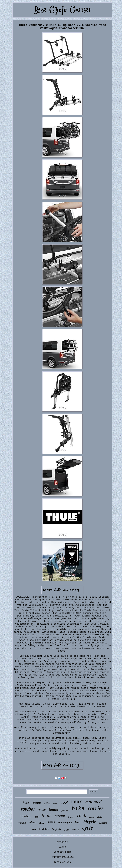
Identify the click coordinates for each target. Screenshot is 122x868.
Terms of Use (62, 862)
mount (60, 816)
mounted (93, 802)
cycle (88, 828)
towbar (28, 809)
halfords (56, 829)
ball (37, 817)
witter (42, 810)
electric (37, 803)
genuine (65, 810)
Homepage (62, 842)
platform (101, 817)
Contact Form (62, 852)
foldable (44, 829)
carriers (103, 823)
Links (62, 847)
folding (47, 803)
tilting (42, 823)
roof (65, 802)
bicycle (90, 822)
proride (67, 830)
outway (76, 830)
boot (78, 822)
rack (82, 815)
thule (47, 815)
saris (51, 822)
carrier (96, 808)
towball (26, 816)
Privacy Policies (62, 857)
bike (78, 809)
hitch (34, 830)
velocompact (65, 823)
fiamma (56, 804)
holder (92, 817)
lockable (22, 823)
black (33, 822)
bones (53, 810)
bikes (26, 803)
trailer (71, 817)
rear (77, 802)
